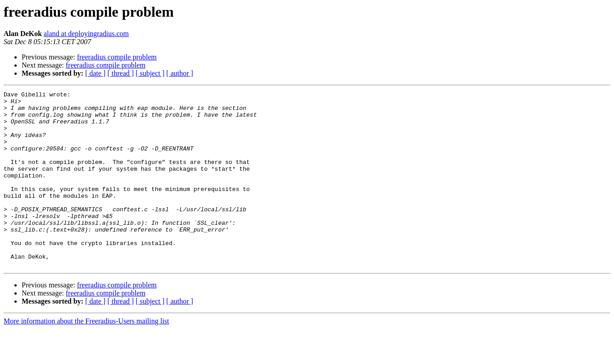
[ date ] (95, 73)
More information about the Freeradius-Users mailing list (86, 356)
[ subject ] (150, 73)
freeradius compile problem (117, 57)
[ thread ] (121, 73)
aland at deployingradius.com (86, 34)
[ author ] (180, 73)
